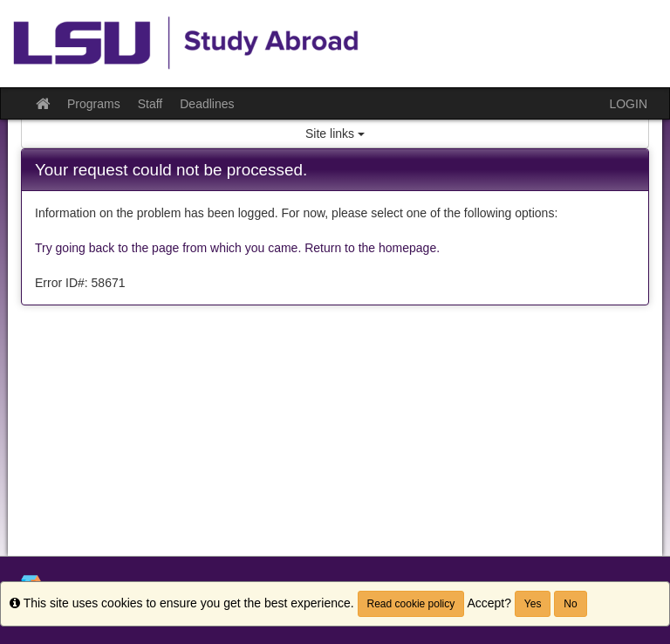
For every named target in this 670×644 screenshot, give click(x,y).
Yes (533, 604)
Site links (335, 134)
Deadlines (207, 104)
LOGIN (628, 104)
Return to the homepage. (372, 248)
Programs (94, 104)
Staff (150, 104)
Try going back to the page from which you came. (168, 248)
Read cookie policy (411, 604)
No (570, 604)
